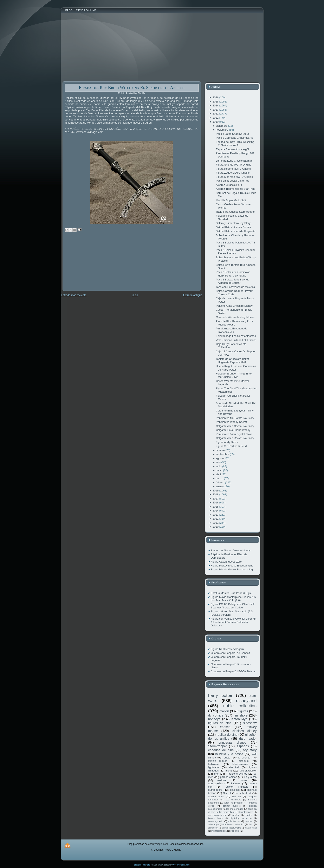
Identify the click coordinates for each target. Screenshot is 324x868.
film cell (227, 793)
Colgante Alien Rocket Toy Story (235, 438)
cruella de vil (245, 793)
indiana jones (216, 796)
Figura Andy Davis (227, 442)
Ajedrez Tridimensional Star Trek (235, 189)
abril (219, 474)
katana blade (216, 818)
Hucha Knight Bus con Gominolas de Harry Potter (236, 368)
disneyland (246, 700)
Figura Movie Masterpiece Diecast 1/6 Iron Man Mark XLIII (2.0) (233, 599)
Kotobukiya (239, 719)
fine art (236, 796)
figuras (243, 711)
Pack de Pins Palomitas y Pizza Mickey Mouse (235, 323)
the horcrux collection (234, 824)
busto (227, 758)
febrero (221, 482)
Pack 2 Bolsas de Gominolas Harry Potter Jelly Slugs (233, 274)
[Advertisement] (93, 264)
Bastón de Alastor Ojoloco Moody (231, 550)
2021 (216, 118)
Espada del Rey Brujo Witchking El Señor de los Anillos (132, 88)
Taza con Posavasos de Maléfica (235, 287)
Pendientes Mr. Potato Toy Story (235, 418)
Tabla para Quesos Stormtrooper (235, 212)
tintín (251, 824)
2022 (216, 114)
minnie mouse (218, 761)
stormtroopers (246, 812)
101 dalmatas (233, 799)
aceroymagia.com (218, 815)
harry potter (220, 695)
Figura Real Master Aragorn (227, 649)
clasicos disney (245, 731)
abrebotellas (216, 783)
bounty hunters (231, 806)
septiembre (223, 454)
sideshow (250, 723)
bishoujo (244, 761)
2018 (216, 494)
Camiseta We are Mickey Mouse (235, 317)
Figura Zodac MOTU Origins (233, 173)
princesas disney (232, 742)
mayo (219, 470)
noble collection (240, 706)
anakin (236, 815)
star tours (235, 831)
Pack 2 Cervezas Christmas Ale (235, 138)
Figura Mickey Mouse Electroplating (232, 566)
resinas (222, 780)
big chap (249, 821)
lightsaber (214, 767)
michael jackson (219, 831)
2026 (216, 97)
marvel (224, 711)
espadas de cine (221, 750)
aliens (229, 771)
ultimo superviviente (232, 828)
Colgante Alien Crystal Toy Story (235, 426)
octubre (221, 450)
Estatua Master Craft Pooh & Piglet (232, 593)
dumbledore (215, 790)
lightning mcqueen (241, 818)
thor (216, 774)
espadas (243, 746)
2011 (216, 523)
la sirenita (244, 758)
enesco (225, 727)
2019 (216, 491)
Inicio (135, 295)
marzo (220, 478)
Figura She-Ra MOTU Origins (234, 165)
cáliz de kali (251, 828)
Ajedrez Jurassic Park (229, 185)
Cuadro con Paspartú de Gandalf (231, 653)
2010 (216, 527)
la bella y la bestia (229, 754)
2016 (216, 503)
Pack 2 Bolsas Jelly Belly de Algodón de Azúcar (233, 281)
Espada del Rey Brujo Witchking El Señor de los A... (235, 144)
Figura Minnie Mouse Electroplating (232, 569)
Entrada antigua (193, 295)
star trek (234, 767)
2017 (216, 499)
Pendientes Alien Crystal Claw (234, 434)
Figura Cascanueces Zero (226, 562)
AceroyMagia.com (181, 865)
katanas (236, 783)
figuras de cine (220, 723)
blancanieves (240, 764)
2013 (216, 515)
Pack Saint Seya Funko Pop (233, 181)
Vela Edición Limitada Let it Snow (236, 340)
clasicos (235, 790)
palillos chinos (228, 777)
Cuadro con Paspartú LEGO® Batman (234, 671)
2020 (216, 122)
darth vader (248, 739)
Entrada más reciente (74, 295)
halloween (214, 764)
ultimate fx (213, 828)
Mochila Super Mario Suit (231, 200)
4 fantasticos (234, 821)
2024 (216, 106)
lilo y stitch (250, 777)
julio (219, 462)
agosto (220, 458)
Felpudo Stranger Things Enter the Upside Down (234, 375)
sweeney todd (216, 821)
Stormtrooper (218, 746)
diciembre (222, 126)
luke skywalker (248, 771)
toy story (250, 750)
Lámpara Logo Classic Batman (234, 161)
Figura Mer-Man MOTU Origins (234, 177)
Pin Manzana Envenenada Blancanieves (232, 330)
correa (244, 780)
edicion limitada (236, 787)
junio (219, 466)
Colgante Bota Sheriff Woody (233, 430)
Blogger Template (142, 865)
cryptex (249, 815)
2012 (216, 519)
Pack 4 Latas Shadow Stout (232, 134)
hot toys (214, 719)
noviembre (222, 130)
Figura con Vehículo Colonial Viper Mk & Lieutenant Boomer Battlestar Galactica (234, 622)
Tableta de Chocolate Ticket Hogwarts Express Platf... (232, 361)
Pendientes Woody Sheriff (231, 422)
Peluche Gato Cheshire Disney (234, 306)
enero (220, 486)
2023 (216, 110)
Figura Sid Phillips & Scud (231, 446)
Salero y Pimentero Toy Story (233, 223)
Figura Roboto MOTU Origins (233, 169)
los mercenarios (235, 809)
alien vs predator (234, 803)
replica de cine (227, 735)
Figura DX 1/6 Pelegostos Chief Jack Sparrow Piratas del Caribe (233, 606)
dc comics (216, 715)
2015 (216, 507)
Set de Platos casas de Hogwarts (236, 231)
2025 (216, 102)
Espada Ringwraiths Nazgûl (232, 149)
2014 (216, 511)
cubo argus (214, 824)
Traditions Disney (236, 774)
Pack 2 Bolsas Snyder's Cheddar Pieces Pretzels (235, 252)
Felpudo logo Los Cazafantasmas (236, 336)
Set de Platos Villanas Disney (233, 227)
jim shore (241, 715)
